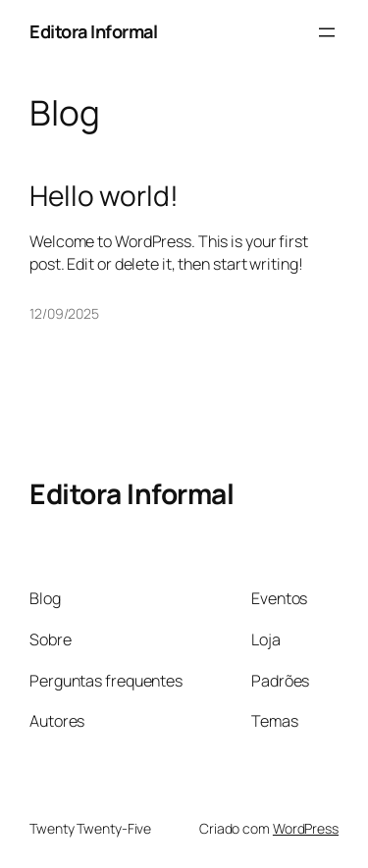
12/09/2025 (64, 313)
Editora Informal (93, 31)
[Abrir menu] (327, 32)
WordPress (306, 828)
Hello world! (104, 196)
